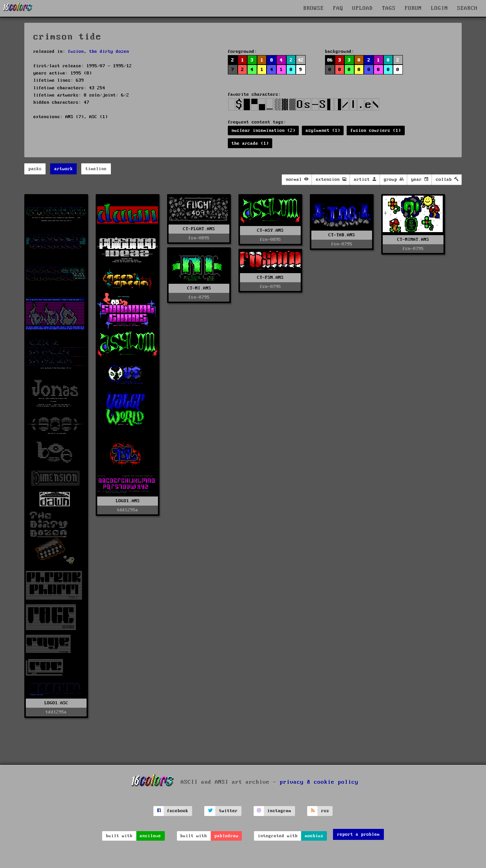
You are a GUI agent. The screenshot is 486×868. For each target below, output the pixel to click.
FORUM (413, 8)
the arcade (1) (250, 143)
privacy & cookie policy (319, 782)
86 (330, 60)
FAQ (338, 8)
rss (325, 811)
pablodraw (226, 836)
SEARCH (467, 8)
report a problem (358, 834)
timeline (96, 169)
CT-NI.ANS (199, 288)
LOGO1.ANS (128, 501)
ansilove (150, 836)
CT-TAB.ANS (342, 235)
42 (301, 60)
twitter (228, 811)
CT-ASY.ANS (270, 230)
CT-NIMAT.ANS (413, 240)
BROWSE (314, 8)
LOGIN (439, 8)
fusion (76, 51)
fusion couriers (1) (376, 130)
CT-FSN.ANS (270, 277)
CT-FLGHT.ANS (199, 229)
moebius (314, 836)
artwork (64, 169)
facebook (178, 811)
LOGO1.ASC (56, 703)
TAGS (389, 8)
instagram (279, 811)
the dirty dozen (109, 51)
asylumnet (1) (323, 130)
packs (35, 169)
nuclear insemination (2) (264, 130)
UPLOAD (363, 8)
